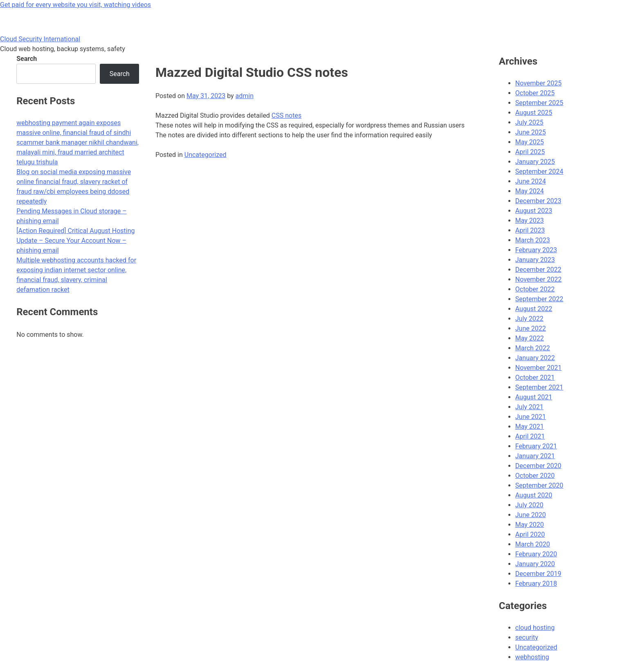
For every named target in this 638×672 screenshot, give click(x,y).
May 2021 (530, 427)
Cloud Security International (40, 39)
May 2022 (530, 338)
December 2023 (538, 201)
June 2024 (531, 181)
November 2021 (538, 368)
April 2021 (530, 436)
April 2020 (530, 534)
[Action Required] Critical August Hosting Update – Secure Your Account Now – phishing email (75, 241)
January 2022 (535, 358)
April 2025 (530, 152)
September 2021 (539, 387)
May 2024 (530, 191)
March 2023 (533, 240)
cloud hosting (535, 628)
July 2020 (529, 505)
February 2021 (536, 446)
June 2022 (531, 328)
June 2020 (531, 515)
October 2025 (535, 93)
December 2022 (538, 270)
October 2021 (535, 377)
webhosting (532, 657)
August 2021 (534, 397)
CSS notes (286, 115)
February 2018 (536, 584)
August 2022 (534, 309)
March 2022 (533, 348)
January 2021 (535, 456)
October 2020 (535, 476)
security (527, 637)
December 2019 (538, 574)
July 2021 (529, 407)
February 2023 (536, 250)
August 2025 (534, 113)
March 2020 (533, 544)
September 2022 (539, 299)
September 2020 (539, 485)
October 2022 (535, 289)
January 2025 (535, 162)
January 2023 (535, 260)
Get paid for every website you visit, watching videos (75, 5)
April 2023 (530, 230)
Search (27, 59)
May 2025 (530, 142)
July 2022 (529, 319)
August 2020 (534, 495)
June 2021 (531, 417)
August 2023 (534, 211)
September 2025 (539, 103)
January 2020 (535, 564)
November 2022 (538, 279)
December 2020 (538, 466)
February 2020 (536, 554)
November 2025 (538, 83)
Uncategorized (206, 155)
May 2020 (530, 525)
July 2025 (529, 122)
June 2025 (531, 132)
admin (245, 96)
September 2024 (539, 171)
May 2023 (530, 221)
